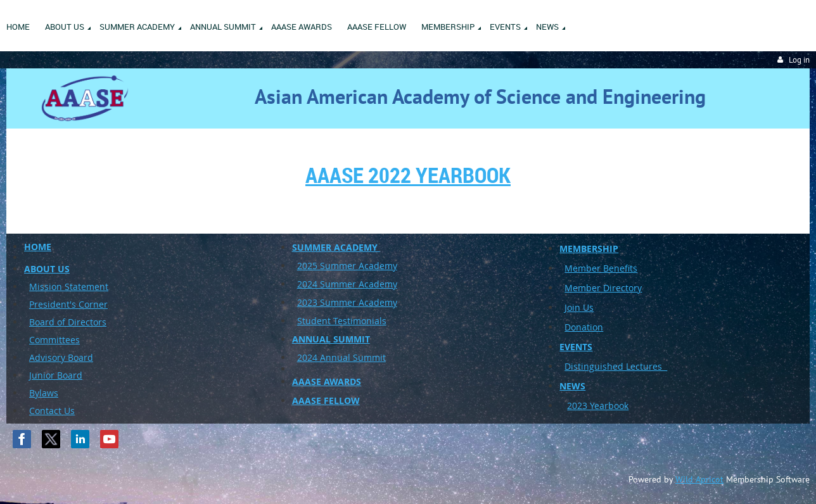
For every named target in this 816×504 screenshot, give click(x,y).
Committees (54, 340)
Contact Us (52, 411)
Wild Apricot (699, 479)
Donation (584, 327)
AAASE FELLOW (326, 400)
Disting (579, 366)
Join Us (579, 307)
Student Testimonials (342, 321)
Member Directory (603, 288)
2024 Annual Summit (341, 357)
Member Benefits (601, 268)
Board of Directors (68, 322)
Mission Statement (69, 287)
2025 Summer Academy (347, 266)
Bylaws (44, 393)
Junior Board (56, 375)
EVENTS (576, 347)
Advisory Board (61, 357)
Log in (799, 60)
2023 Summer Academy (347, 302)
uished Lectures (631, 366)
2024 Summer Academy (347, 284)
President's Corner (68, 304)
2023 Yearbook (598, 406)
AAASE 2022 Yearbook (408, 175)
